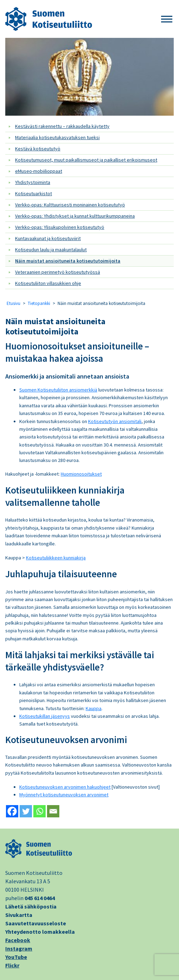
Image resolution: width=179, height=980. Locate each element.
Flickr (12, 965)
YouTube (16, 957)
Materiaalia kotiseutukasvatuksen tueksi (57, 137)
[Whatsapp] (39, 811)
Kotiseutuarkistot (34, 193)
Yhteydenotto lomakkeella (40, 932)
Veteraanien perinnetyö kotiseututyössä (58, 272)
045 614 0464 (40, 898)
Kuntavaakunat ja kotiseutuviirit (48, 238)
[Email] (53, 811)
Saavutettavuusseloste (36, 923)
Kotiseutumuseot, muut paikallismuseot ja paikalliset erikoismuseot (86, 160)
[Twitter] (26, 811)
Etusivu (14, 303)
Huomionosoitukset (81, 474)
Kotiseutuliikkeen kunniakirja (56, 558)
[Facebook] (12, 811)
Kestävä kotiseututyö (38, 149)
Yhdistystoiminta (33, 182)
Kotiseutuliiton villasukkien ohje (48, 283)
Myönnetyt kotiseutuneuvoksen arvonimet (64, 795)
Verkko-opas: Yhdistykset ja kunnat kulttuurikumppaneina (75, 216)
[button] (167, 19)
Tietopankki (39, 303)
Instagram (19, 948)
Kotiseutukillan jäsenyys (45, 716)
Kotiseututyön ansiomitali (115, 421)
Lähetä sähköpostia (31, 906)
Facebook (18, 940)
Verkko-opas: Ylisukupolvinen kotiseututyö (60, 227)
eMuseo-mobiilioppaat (39, 171)
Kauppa (94, 708)
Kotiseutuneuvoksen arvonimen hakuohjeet (65, 787)
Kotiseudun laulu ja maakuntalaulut (51, 250)
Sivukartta (19, 915)
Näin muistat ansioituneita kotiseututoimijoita (68, 261)
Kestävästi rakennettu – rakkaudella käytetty (62, 126)
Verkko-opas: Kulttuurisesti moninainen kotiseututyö (70, 205)
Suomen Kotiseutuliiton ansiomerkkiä (58, 390)
